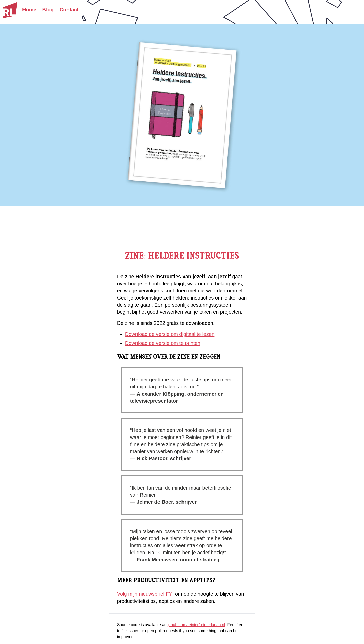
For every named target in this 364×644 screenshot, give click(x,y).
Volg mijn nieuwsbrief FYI (145, 594)
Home (29, 10)
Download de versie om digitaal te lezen (170, 334)
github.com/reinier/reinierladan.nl (196, 625)
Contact (69, 10)
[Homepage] (10, 10)
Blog (48, 10)
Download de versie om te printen (163, 343)
